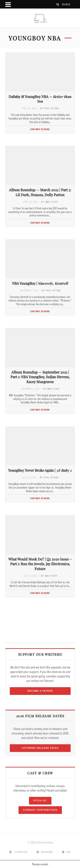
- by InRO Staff (49, 202)
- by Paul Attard (49, 108)
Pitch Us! (40, 801)
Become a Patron (40, 691)
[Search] (58, 4)
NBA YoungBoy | (40, 283)
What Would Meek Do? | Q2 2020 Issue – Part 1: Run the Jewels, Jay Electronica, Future (40, 564)
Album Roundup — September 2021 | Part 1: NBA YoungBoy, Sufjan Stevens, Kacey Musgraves (40, 377)
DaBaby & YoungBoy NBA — (40, 99)
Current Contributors (40, 810)
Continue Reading (40, 129)
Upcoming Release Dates (40, 748)
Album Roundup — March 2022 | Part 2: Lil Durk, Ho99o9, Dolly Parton (40, 192)
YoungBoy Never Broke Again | (40, 470)
